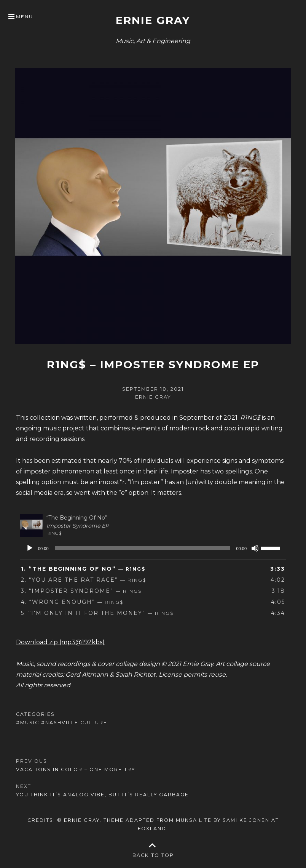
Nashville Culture (76, 723)
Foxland (152, 829)
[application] (153, 548)
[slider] (143, 548)
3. (81, 591)
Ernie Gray (153, 20)
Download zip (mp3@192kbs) (60, 642)
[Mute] (255, 548)
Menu (25, 17)
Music (30, 723)
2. (84, 580)
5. (97, 613)
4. (72, 602)
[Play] (30, 548)
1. (83, 569)
